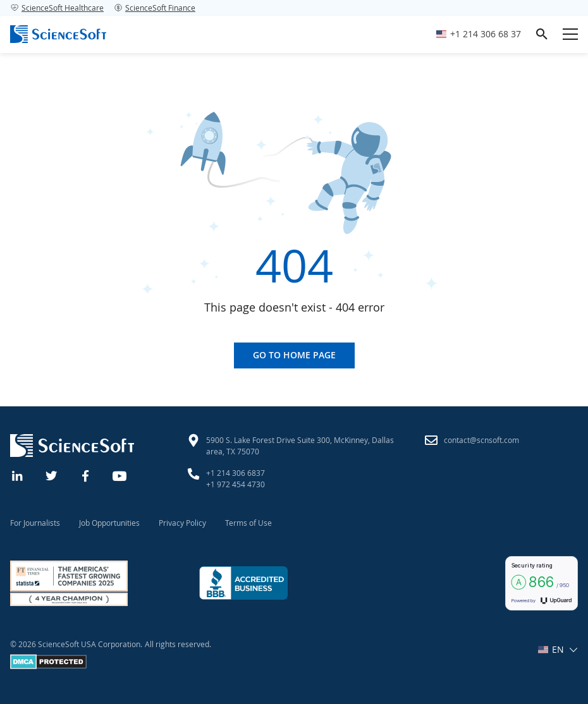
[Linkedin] (18, 475)
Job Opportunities (109, 523)
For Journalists (35, 523)
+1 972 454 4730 (236, 484)
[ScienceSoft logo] (58, 34)
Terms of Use (248, 523)
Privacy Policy (182, 523)
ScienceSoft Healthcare (57, 8)
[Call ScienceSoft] (479, 34)
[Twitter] (52, 475)
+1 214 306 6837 (236, 473)
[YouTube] (120, 475)
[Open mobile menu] (570, 34)
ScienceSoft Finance (155, 8)
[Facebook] (86, 475)
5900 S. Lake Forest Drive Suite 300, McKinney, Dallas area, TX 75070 (300, 446)
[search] (542, 34)
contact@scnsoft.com (481, 440)
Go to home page (294, 355)
